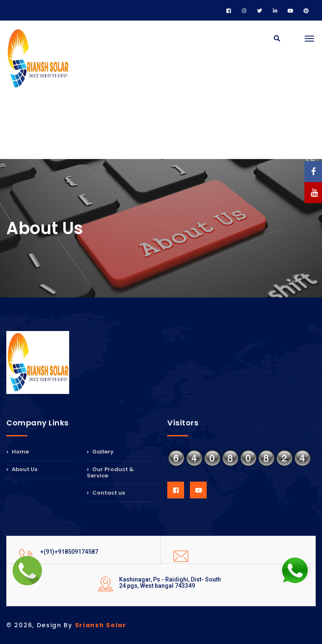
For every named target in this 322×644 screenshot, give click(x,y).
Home (18, 452)
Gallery (100, 452)
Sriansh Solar (101, 625)
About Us (22, 469)
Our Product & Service (110, 472)
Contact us (106, 493)
